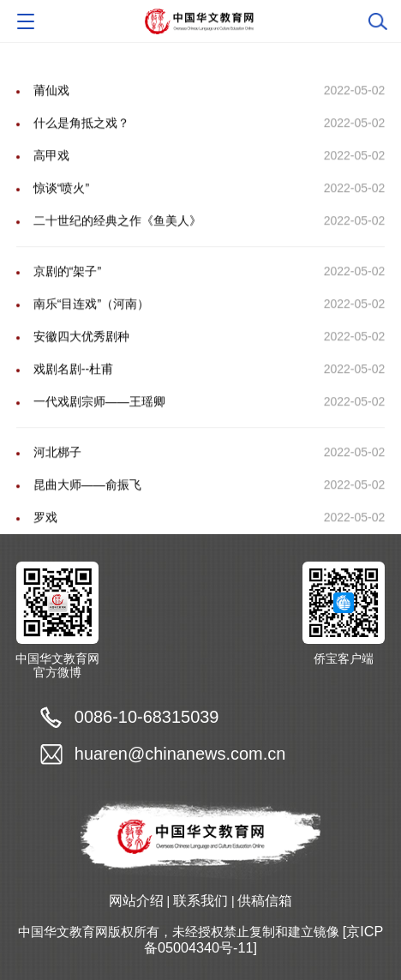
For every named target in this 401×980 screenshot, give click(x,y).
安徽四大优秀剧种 (81, 355)
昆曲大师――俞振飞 (87, 503)
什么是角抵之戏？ (81, 141)
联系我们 (200, 900)
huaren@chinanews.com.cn (180, 754)
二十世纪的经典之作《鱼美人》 (117, 239)
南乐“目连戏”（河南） (91, 322)
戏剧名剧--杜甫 (73, 388)
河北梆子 (57, 471)
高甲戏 (51, 174)
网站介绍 (136, 900)
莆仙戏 (51, 109)
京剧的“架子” (67, 290)
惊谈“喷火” (61, 207)
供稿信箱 (265, 900)
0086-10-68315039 (147, 717)
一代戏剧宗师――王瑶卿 (99, 420)
